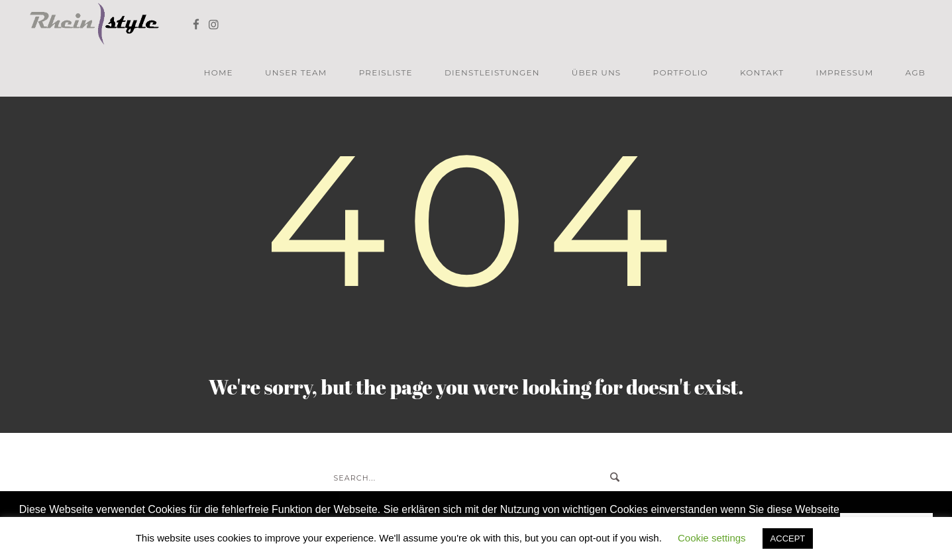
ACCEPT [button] (788, 538)
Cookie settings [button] (712, 538)
